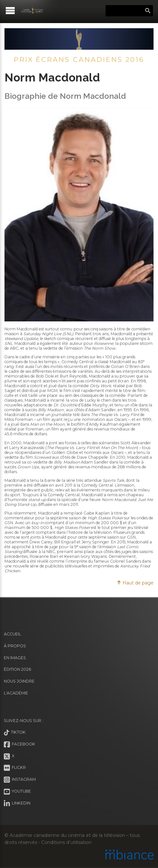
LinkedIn (17, 804)
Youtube (17, 792)
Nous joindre (19, 681)
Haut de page (135, 583)
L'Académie (16, 693)
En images (15, 658)
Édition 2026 (17, 669)
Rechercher (148, 11)
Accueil (12, 634)
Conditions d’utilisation (66, 842)
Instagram (20, 780)
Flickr (15, 768)
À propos (15, 646)
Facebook (20, 745)
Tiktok (15, 733)
